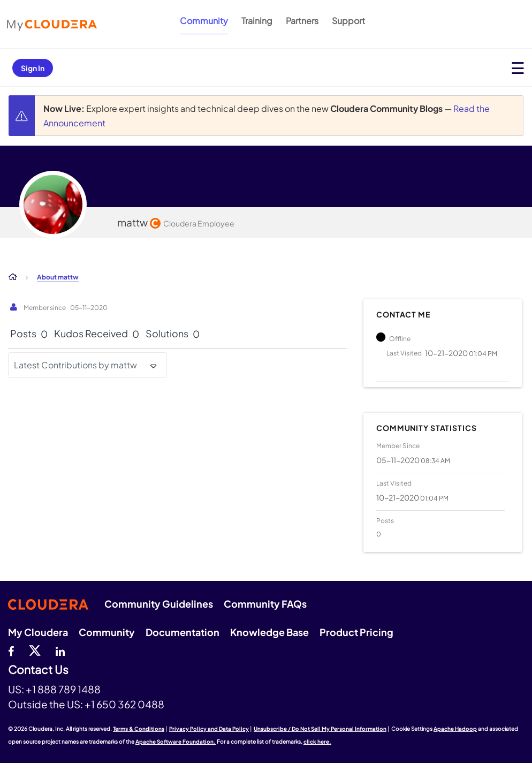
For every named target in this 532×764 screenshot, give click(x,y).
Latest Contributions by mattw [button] (75, 365)
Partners (302, 21)
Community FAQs (265, 604)
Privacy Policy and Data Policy (209, 729)
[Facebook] (11, 650)
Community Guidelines (159, 604)
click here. (317, 742)
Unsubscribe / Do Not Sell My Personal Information (320, 729)
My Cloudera (38, 632)
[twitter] (35, 650)
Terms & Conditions (139, 729)
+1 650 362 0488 (124, 704)
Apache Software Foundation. (176, 742)
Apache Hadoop (455, 729)
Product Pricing (356, 632)
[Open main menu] (518, 68)
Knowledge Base (269, 632)
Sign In (33, 68)
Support (348, 21)
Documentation (183, 632)
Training (257, 21)
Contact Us (38, 670)
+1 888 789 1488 (63, 689)
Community (204, 21)
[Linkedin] (60, 650)
